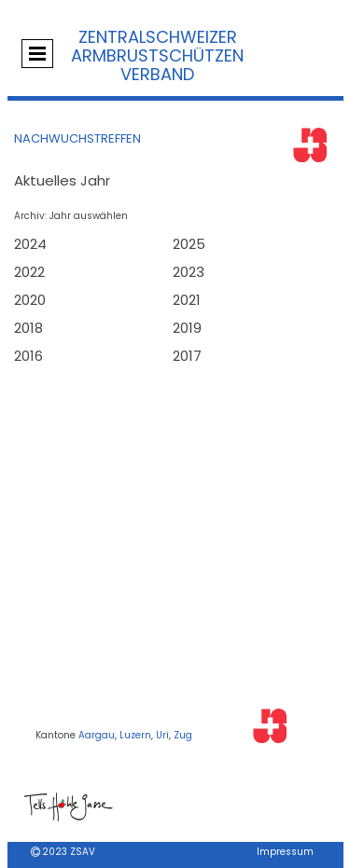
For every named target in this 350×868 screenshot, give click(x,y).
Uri (162, 735)
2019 (187, 328)
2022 (29, 272)
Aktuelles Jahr (62, 180)
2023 (189, 272)
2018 (28, 328)
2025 (189, 244)
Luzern (135, 735)
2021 (187, 300)
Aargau (97, 735)
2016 (28, 356)
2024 (30, 244)
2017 (187, 356)
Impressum (285, 852)
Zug (183, 735)
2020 (30, 300)
